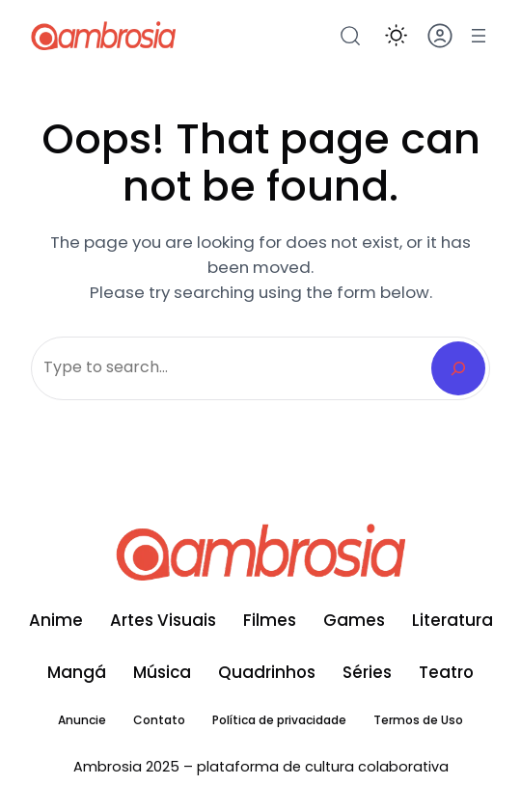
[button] (396, 35)
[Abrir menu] (479, 36)
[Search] (458, 368)
